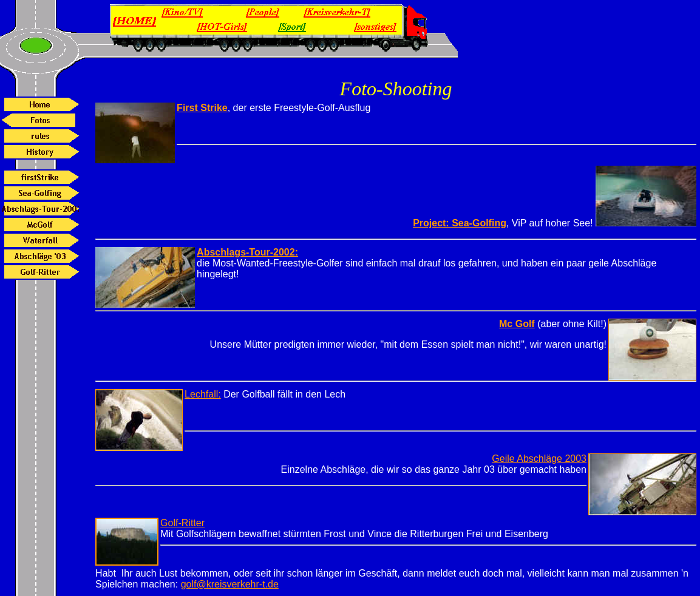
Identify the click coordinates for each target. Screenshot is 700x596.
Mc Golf (517, 324)
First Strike (202, 108)
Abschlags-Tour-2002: (247, 252)
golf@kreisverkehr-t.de (230, 584)
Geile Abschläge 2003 (539, 459)
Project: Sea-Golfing (460, 223)
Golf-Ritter (182, 523)
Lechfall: (203, 394)
